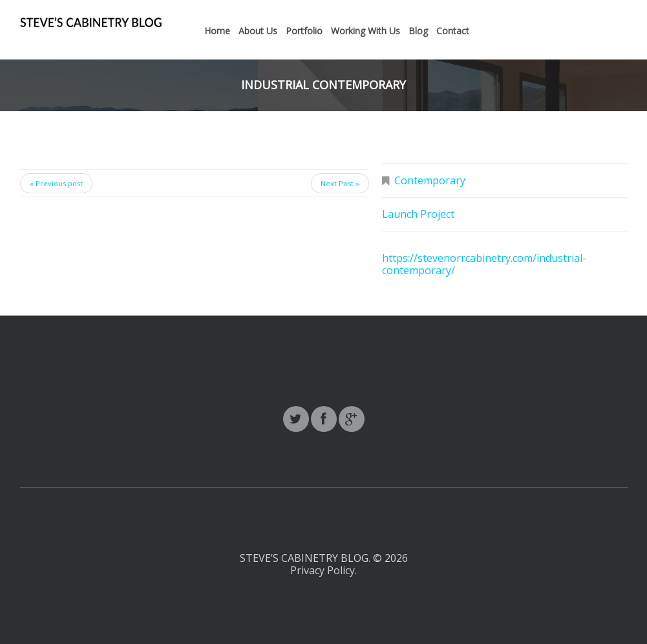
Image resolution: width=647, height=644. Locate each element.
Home (217, 31)
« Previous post (56, 183)
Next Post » (340, 183)
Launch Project (418, 214)
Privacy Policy (323, 570)
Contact (453, 31)
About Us (258, 31)
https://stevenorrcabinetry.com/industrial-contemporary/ (484, 264)
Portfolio (304, 31)
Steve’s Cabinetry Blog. (306, 558)
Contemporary (430, 180)
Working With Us (366, 31)
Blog (418, 31)
